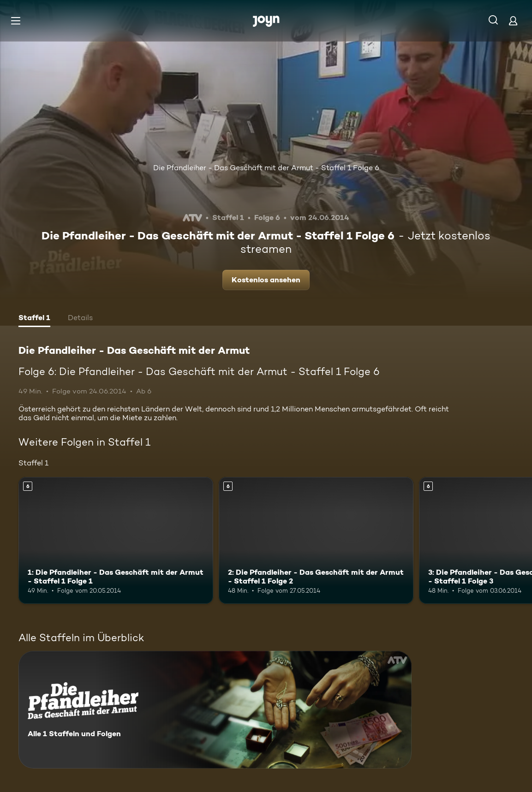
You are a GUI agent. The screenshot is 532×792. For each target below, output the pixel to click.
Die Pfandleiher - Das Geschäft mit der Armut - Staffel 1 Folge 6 (266, 168)
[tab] (34, 319)
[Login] (513, 21)
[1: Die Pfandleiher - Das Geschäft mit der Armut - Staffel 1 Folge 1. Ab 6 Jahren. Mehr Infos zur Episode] (116, 540)
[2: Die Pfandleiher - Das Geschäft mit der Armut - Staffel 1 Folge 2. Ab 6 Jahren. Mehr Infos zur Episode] (316, 540)
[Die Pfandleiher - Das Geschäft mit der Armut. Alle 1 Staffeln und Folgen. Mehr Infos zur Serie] (215, 710)
